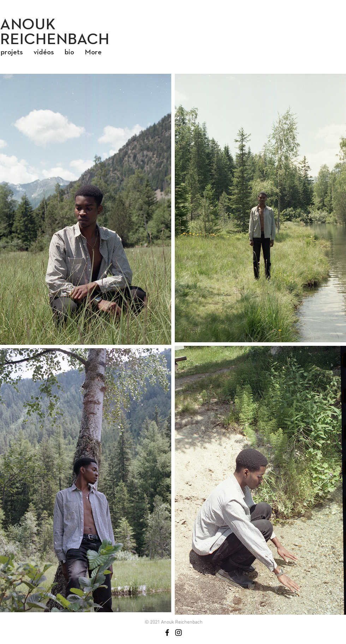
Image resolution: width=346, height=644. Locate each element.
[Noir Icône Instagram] (178, 633)
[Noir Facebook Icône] (167, 633)
